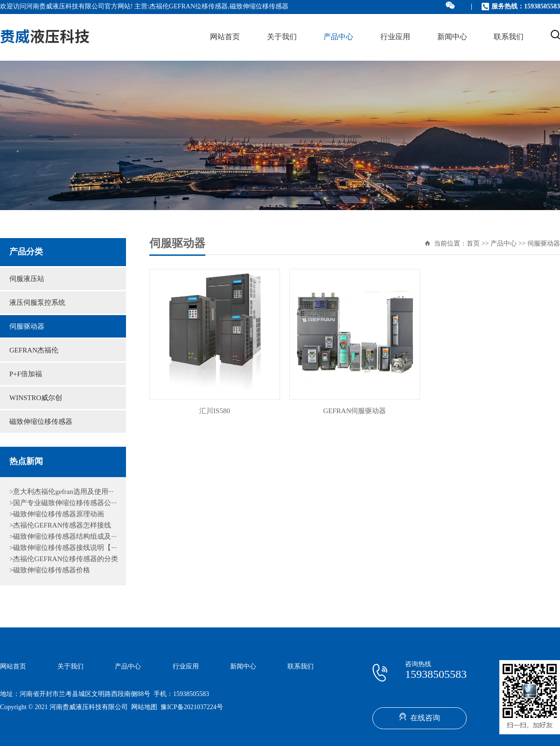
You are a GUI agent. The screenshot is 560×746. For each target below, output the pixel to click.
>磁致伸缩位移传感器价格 (50, 570)
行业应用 (395, 37)
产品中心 (338, 37)
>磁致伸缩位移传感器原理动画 (57, 514)
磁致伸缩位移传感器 (41, 422)
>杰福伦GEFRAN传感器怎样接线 (60, 526)
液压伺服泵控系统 (37, 303)
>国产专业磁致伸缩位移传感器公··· (63, 503)
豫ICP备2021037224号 (192, 707)
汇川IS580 (215, 411)
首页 (473, 244)
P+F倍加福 (26, 374)
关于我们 (282, 37)
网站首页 (225, 37)
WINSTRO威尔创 (36, 398)
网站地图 (144, 707)
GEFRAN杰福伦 (34, 351)
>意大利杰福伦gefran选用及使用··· (61, 492)
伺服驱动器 (27, 327)
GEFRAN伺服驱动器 (354, 411)
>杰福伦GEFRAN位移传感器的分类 (64, 559)
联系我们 (509, 37)
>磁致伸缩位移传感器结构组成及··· (63, 537)
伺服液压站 (27, 279)
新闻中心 (452, 37)
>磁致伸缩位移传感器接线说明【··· (63, 548)
